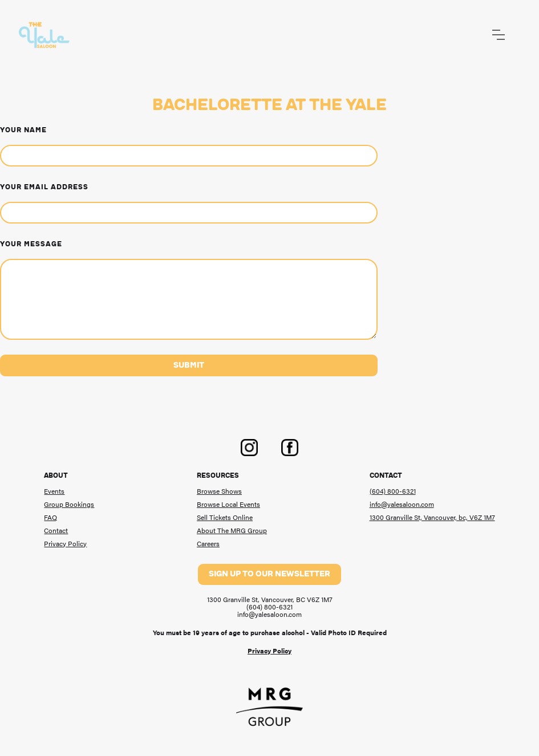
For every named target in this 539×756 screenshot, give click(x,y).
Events (54, 491)
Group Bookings (69, 505)
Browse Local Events (228, 505)
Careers (208, 544)
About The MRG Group (232, 531)
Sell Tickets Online (225, 518)
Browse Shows (219, 491)
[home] (44, 35)
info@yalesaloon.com (402, 505)
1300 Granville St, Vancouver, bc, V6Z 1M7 (432, 518)
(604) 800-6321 (393, 491)
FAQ (50, 518)
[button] (499, 35)
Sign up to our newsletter (269, 574)
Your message (31, 244)
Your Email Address (44, 187)
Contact (56, 531)
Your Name (23, 130)
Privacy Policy (65, 544)
